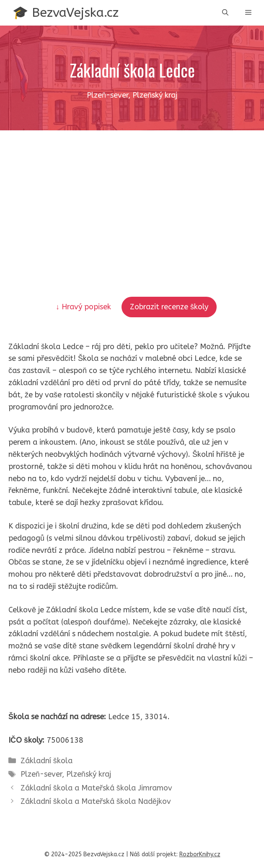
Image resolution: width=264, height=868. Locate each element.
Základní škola (47, 761)
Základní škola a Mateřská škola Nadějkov (96, 801)
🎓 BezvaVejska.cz (66, 13)
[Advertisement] (132, 193)
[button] (225, 13)
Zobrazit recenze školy (169, 307)
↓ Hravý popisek (84, 307)
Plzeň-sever (41, 774)
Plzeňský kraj (89, 774)
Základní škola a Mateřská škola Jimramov (96, 788)
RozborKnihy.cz (200, 854)
